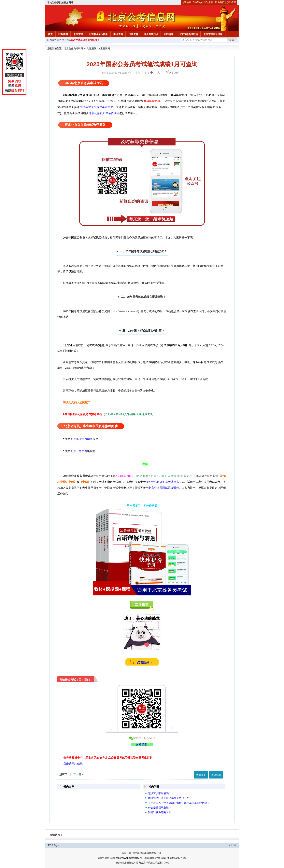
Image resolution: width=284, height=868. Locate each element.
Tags (56, 845)
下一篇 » (78, 774)
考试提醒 (216, 775)
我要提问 (174, 73)
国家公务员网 (54, 40)
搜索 (232, 40)
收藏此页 (201, 775)
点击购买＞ (145, 662)
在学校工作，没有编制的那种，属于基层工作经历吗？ (179, 803)
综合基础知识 (151, 34)
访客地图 (186, 2)
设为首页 (220, 2)
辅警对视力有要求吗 (160, 812)
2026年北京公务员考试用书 (85, 40)
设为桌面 (208, 2)
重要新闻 (105, 48)
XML (167, 863)
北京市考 (78, 34)
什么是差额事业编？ (160, 808)
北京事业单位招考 (98, 34)
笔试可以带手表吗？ (160, 793)
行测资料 (133, 34)
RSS (51, 845)
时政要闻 (63, 34)
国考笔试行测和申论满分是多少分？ (169, 798)
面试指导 (168, 34)
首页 (50, 34)
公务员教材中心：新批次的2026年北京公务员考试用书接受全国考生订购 (108, 758)
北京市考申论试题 (213, 34)
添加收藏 (231, 2)
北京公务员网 (79, 451)
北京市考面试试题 (188, 34)
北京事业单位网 (80, 439)
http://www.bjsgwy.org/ (127, 858)
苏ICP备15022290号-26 (173, 858)
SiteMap (197, 2)
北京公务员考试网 (73, 48)
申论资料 (118, 34)
